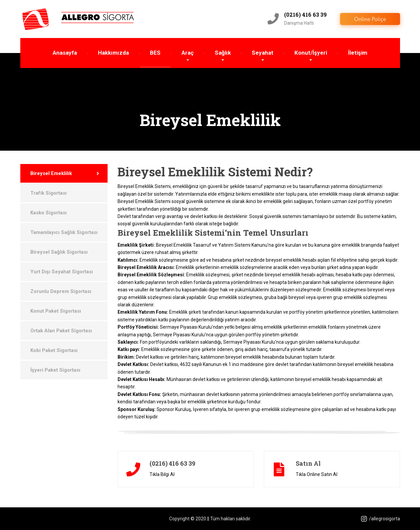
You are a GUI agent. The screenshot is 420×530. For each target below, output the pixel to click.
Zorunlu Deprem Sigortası (61, 291)
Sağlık (223, 53)
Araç (188, 53)
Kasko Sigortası (48, 213)
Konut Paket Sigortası (56, 311)
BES (155, 53)
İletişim (358, 53)
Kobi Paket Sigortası (54, 350)
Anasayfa (65, 53)
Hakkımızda (113, 53)
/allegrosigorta (381, 519)
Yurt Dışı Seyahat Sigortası (62, 272)
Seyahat (263, 53)
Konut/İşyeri (311, 53)
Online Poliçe (370, 20)
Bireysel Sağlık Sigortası (59, 252)
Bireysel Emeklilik (51, 173)
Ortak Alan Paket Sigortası (61, 331)
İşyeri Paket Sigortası (55, 370)
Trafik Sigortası (48, 193)
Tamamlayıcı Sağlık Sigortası (64, 232)
